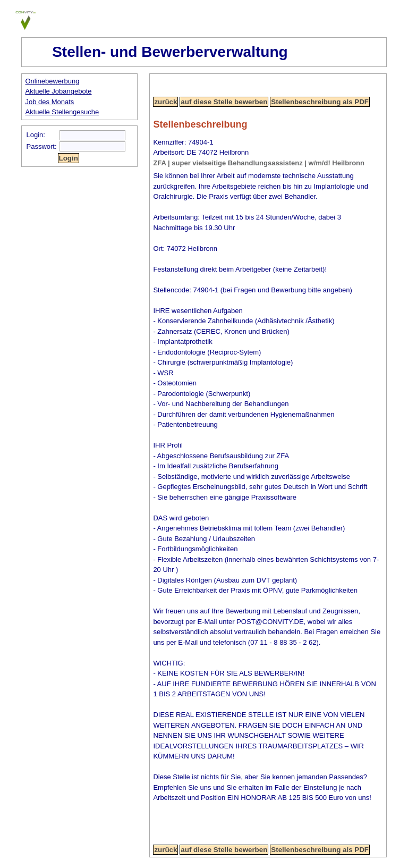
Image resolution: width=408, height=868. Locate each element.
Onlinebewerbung (53, 81)
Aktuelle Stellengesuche (62, 112)
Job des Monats (50, 102)
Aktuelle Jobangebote (59, 91)
